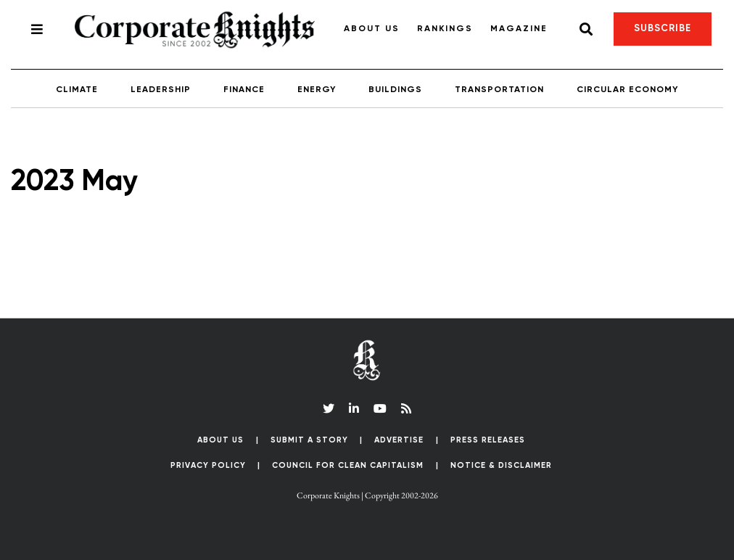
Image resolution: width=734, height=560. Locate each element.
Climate (77, 90)
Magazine (519, 29)
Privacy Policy (208, 465)
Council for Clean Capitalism (348, 465)
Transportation (499, 90)
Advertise (399, 440)
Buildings (395, 90)
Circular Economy (627, 90)
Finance (244, 90)
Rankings (445, 29)
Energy (317, 90)
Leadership (161, 90)
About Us (372, 29)
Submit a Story (309, 440)
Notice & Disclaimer (501, 465)
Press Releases (488, 440)
